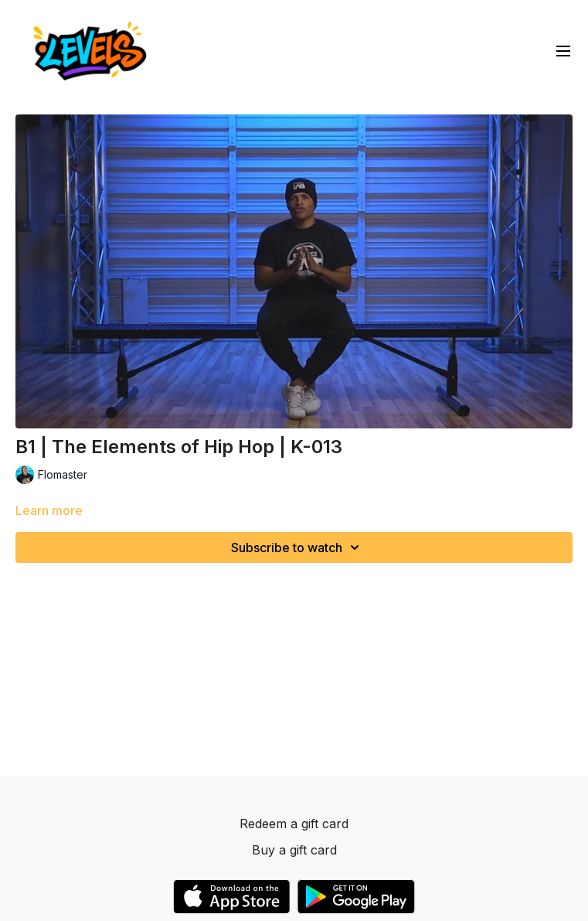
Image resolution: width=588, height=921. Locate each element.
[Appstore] (231, 897)
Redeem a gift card (294, 824)
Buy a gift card (294, 850)
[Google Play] (356, 897)
